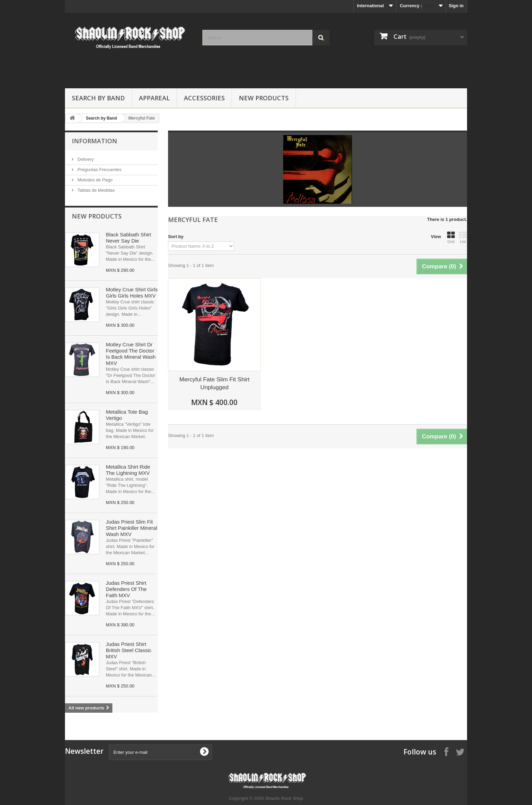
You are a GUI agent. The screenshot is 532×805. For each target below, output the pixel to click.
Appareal (154, 98)
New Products (264, 98)
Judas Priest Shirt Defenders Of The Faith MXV (126, 589)
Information (95, 141)
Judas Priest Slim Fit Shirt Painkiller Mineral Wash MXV (131, 528)
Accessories (204, 98)
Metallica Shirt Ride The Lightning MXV (128, 470)
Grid (451, 237)
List (463, 237)
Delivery (85, 159)
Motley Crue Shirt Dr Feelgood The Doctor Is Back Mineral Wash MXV (131, 354)
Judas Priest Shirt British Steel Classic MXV (129, 650)
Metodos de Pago (95, 180)
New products (97, 216)
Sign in (456, 6)
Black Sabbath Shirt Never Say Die (129, 238)
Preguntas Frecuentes (99, 170)
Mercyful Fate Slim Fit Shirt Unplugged (214, 383)
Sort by (176, 237)
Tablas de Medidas (96, 190)
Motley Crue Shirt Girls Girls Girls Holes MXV (132, 293)
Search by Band (98, 98)
